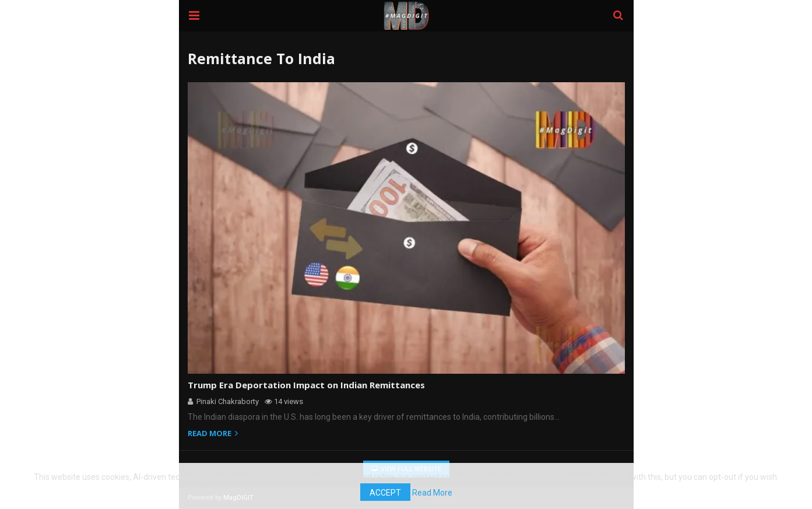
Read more (214, 434)
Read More (406, 494)
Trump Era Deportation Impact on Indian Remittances (298, 385)
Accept (776, 480)
